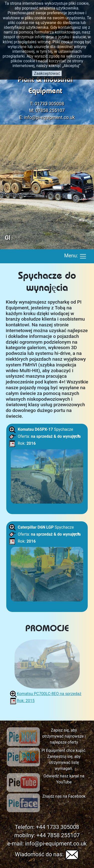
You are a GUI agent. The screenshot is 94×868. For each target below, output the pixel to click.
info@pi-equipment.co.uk (49, 117)
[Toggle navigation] (83, 256)
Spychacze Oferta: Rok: (47, 466)
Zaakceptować (47, 73)
